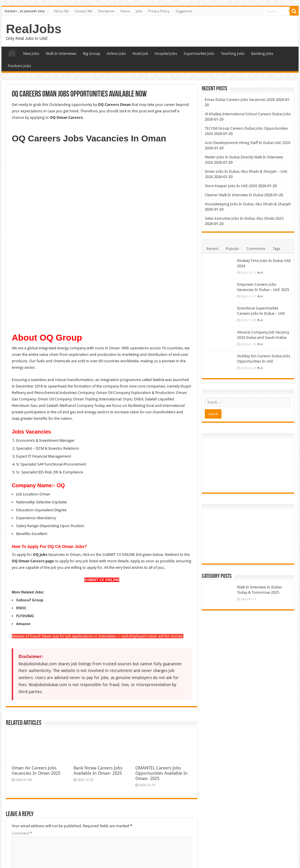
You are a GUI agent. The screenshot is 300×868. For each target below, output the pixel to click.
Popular (232, 249)
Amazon (23, 453)
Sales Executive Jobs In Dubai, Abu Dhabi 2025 (244, 218)
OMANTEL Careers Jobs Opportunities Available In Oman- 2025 (161, 603)
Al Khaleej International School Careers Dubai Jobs (248, 114)
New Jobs (31, 54)
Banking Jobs (262, 54)
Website (18, 751)
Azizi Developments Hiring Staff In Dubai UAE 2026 (248, 143)
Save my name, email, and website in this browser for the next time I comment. (85, 769)
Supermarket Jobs (199, 54)
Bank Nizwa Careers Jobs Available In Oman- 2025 (98, 600)
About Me (61, 11)
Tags (277, 249)
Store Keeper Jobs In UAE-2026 (231, 186)
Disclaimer (106, 11)
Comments (256, 249)
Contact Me (83, 11)
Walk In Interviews (61, 54)
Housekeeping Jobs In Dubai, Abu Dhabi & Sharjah (248, 204)
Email (18, 733)
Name (18, 714)
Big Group (92, 54)
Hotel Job (140, 54)
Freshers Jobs (19, 66)
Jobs (139, 11)
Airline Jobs (116, 54)
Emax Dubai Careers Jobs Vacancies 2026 (240, 100)
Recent (212, 249)
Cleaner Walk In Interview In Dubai (234, 195)
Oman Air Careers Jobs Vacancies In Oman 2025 (36, 600)
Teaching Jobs (233, 54)
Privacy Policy (159, 11)
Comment (22, 663)
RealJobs (34, 29)
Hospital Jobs (166, 54)
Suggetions (184, 11)
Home (125, 11)
